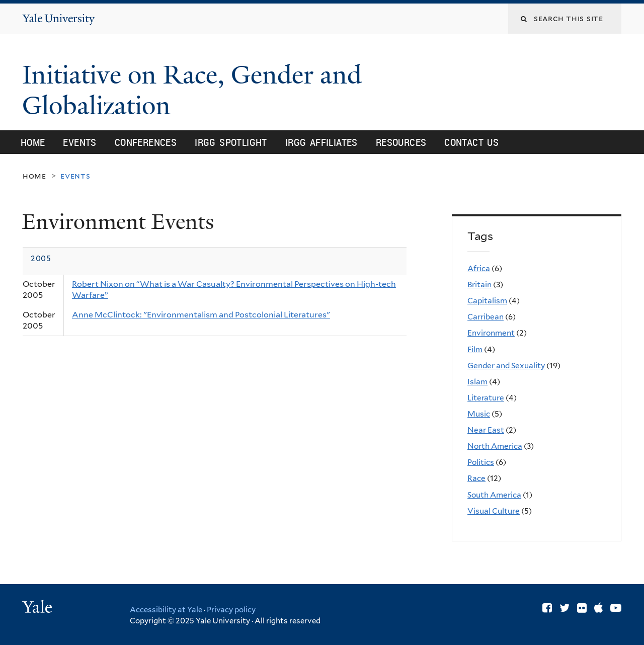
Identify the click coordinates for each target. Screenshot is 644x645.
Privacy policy (231, 610)
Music (479, 414)
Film (475, 349)
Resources (401, 142)
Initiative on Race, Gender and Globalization (192, 90)
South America (494, 495)
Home (33, 142)
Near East (486, 430)
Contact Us (471, 142)
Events (79, 142)
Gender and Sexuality (506, 366)
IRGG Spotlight (231, 142)
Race (476, 478)
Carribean (486, 317)
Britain (479, 285)
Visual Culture (494, 511)
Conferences (146, 142)
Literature (486, 398)
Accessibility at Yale (166, 610)
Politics (481, 462)
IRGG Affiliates (321, 142)
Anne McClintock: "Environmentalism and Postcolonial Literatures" (201, 315)
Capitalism (487, 301)
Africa (479, 268)
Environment (491, 333)
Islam (477, 382)
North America (495, 446)
